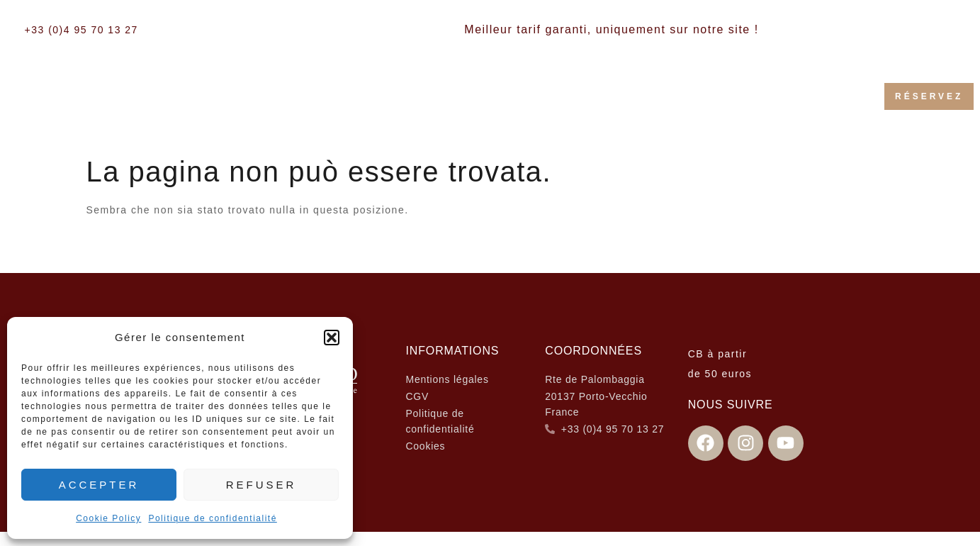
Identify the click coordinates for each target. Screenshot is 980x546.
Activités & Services (637, 87)
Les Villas (488, 87)
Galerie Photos (794, 87)
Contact (548, 112)
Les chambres (357, 87)
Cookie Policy (108, 518)
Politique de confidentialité (212, 518)
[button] (332, 338)
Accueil (243, 87)
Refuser (261, 485)
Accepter (99, 485)
